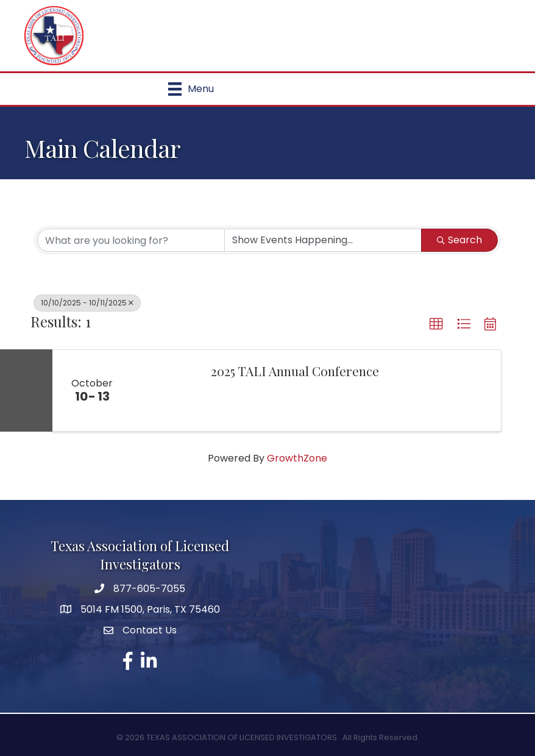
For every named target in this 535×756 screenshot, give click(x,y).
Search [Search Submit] (459, 240)
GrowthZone (297, 458)
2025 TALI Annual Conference (295, 371)
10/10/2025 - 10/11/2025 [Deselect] (87, 303)
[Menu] (191, 89)
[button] (436, 324)
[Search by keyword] (131, 240)
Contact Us (150, 630)
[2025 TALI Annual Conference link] (165, 391)
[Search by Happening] (323, 240)
